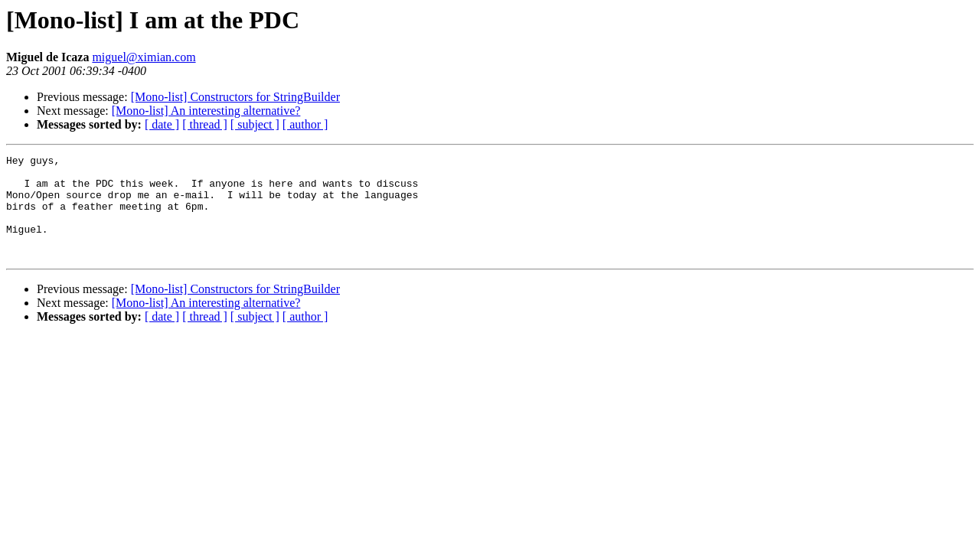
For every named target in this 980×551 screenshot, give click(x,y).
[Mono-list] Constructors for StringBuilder (235, 97)
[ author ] (305, 124)
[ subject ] (255, 124)
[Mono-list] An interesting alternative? (206, 111)
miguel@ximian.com (144, 57)
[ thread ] (205, 124)
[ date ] (162, 124)
